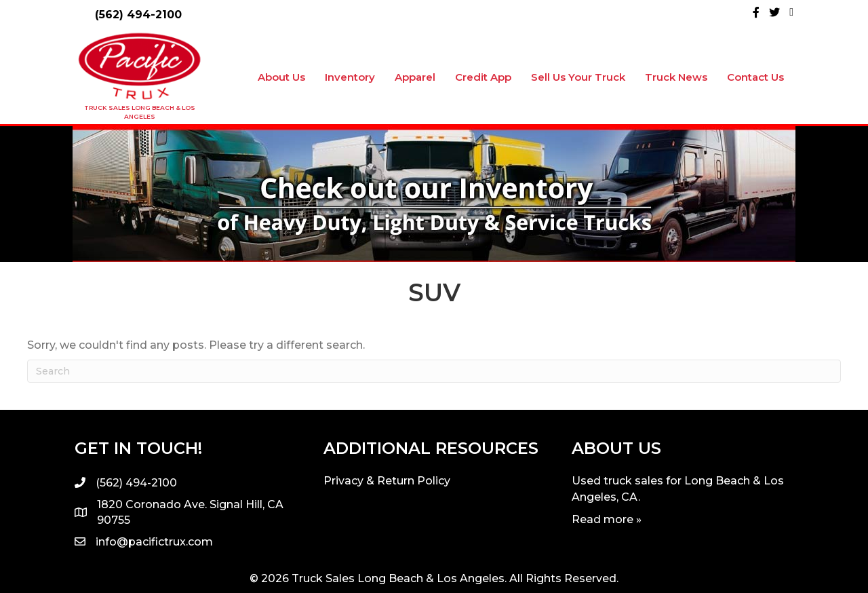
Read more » (607, 519)
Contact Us (755, 77)
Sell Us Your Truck (578, 77)
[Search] (434, 371)
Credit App (483, 77)
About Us (281, 77)
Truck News (676, 77)
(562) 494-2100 (138, 15)
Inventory (350, 77)
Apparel (415, 77)
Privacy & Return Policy (387, 481)
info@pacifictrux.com (154, 542)
